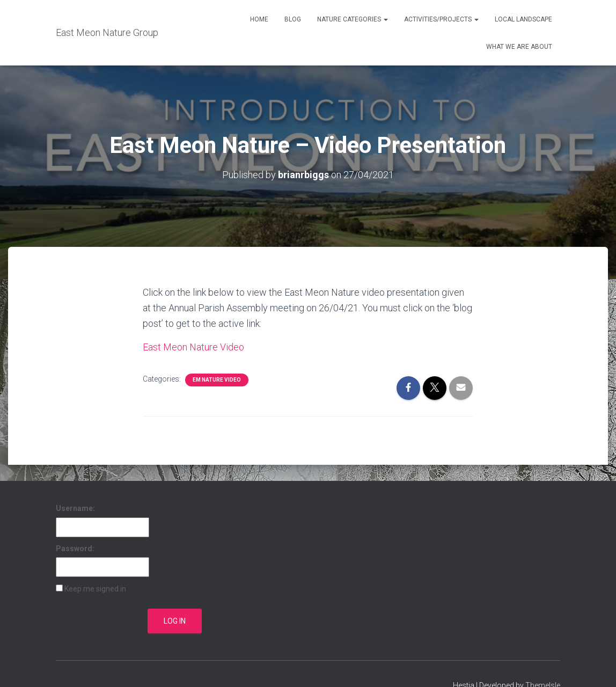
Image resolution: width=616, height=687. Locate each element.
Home (259, 19)
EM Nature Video (217, 380)
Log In (175, 621)
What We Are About (519, 47)
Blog (293, 19)
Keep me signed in (95, 589)
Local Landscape (523, 19)
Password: (75, 549)
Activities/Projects (441, 19)
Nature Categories (353, 19)
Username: (75, 508)
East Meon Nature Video (193, 347)
